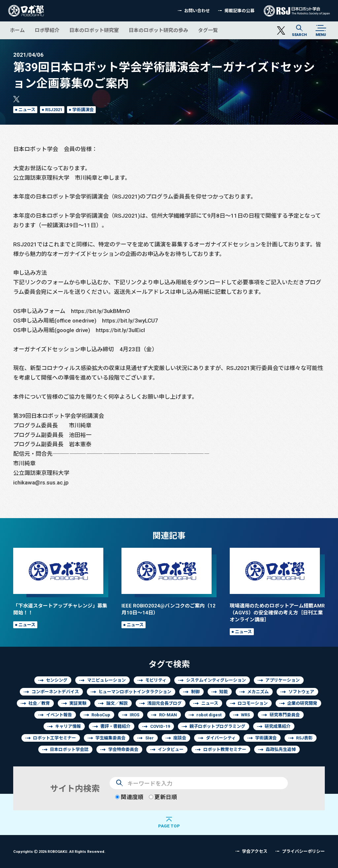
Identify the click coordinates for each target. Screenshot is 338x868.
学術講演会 (83, 110)
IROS (135, 715)
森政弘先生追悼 (281, 749)
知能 (223, 692)
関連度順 (129, 797)
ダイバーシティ (221, 738)
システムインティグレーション (216, 680)
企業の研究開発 (302, 703)
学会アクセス (255, 851)
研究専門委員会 (285, 715)
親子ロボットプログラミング (217, 726)
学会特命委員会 (123, 749)
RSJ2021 (54, 110)
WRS (245, 715)
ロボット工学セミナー (54, 738)
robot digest (209, 715)
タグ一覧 (208, 30)
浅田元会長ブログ (164, 703)
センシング (57, 680)
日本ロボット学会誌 (69, 749)
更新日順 (163, 797)
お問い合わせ (197, 11)
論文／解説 (117, 703)
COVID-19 (160, 726)
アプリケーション (283, 680)
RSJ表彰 (304, 738)
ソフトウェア (301, 692)
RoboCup (101, 715)
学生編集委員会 (110, 738)
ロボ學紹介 (47, 30)
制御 (195, 692)
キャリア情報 (68, 726)
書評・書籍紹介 (115, 726)
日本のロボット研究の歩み (158, 30)
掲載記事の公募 (239, 11)
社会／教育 (39, 703)
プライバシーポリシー (303, 851)
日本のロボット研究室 (94, 30)
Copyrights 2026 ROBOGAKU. (59, 851)
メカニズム (258, 692)
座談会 (180, 738)
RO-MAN (168, 715)
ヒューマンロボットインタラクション (135, 692)
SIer (150, 738)
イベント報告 (59, 715)
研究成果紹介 (278, 726)
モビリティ (156, 680)
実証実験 (78, 703)
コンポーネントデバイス (55, 692)
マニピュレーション (106, 680)
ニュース (27, 110)
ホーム (17, 30)
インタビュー (171, 749)
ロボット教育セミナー (225, 749)
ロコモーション (253, 703)
